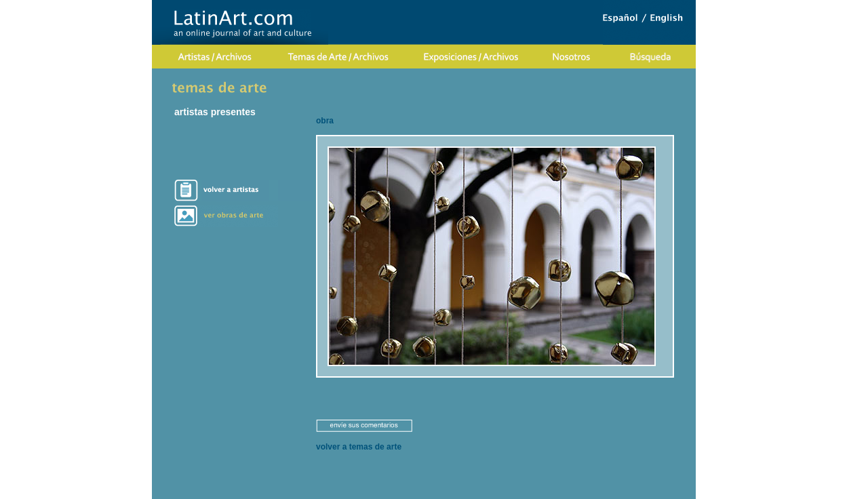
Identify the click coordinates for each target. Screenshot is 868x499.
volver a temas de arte (359, 447)
